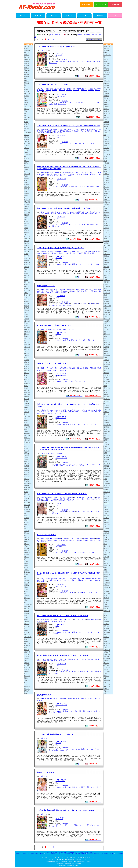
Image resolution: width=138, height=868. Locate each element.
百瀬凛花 (64, 293)
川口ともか (42, 412)
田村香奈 (26, 405)
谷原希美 (77, 290)
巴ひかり (106, 418)
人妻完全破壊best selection (46, 286)
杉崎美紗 (26, 371)
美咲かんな (107, 566)
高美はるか (84, 90)
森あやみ (106, 635)
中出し (94, 61)
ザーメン (71, 143)
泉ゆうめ (83, 131)
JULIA (68, 579)
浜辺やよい (27, 496)
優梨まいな (107, 659)
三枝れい (106, 295)
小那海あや (107, 176)
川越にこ (106, 219)
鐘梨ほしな (71, 130)
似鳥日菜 (106, 466)
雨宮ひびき (107, 98)
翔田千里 (106, 340)
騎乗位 (89, 61)
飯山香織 (43, 130)
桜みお (26, 284)
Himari (105, 505)
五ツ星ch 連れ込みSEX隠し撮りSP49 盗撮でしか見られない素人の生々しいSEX (65, 810)
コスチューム (97, 854)
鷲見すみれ (27, 384)
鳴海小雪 (26, 464)
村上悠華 (106, 617)
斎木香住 (26, 260)
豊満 (84, 711)
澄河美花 (106, 369)
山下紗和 (26, 654)
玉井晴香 (26, 403)
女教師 (56, 751)
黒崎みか (61, 253)
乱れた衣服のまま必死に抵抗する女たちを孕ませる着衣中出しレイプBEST (64, 208)
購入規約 (55, 852)
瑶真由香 (26, 507)
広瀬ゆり (106, 514)
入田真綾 (106, 144)
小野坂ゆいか (107, 178)
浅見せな (85, 410)
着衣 (99, 61)
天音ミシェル (28, 107)
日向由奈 (106, 503)
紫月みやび (27, 323)
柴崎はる (26, 336)
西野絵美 (106, 457)
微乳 (83, 102)
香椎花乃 (92, 212)
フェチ (65, 553)
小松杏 (105, 289)
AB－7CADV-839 (62, 95)
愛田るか (26, 48)
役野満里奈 (107, 643)
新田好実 (26, 475)
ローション (68, 854)
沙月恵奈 (106, 317)
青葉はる (26, 64)
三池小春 (106, 559)
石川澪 (105, 115)
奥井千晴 (26, 189)
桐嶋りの (69, 499)
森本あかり (27, 641)
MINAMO (106, 598)
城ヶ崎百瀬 (27, 345)
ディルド (47, 854)
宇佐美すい (27, 176)
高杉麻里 (91, 90)
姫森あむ (26, 516)
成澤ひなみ (63, 370)
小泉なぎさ (27, 239)
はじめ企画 (59, 55)
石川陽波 (26, 146)
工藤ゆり (106, 247)
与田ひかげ (27, 680)
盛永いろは (27, 438)
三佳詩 (26, 620)
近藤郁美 (50, 131)
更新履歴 (100, 15)
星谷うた (26, 529)
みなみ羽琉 (107, 594)
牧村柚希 (86, 174)
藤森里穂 (106, 522)
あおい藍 (26, 55)
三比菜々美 (27, 607)
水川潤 (105, 570)
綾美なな (26, 120)
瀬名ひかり (70, 131)
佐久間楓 (106, 299)
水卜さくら (107, 561)
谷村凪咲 (26, 401)
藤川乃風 (26, 522)
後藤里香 (63, 88)
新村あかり (107, 455)
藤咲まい (26, 527)
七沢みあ (106, 444)
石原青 (105, 120)
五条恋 (105, 278)
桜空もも (106, 308)
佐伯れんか (27, 265)
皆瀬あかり (107, 587)
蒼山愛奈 (26, 66)
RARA (25, 684)
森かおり (26, 639)
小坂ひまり (107, 273)
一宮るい (26, 157)
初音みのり (107, 483)
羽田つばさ (42, 540)
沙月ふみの (107, 319)
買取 (91, 852)
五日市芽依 (50, 173)
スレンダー (70, 102)
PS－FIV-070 (60, 817)
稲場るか (55, 90)
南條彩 (105, 453)
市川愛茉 (65, 329)
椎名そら (42, 499)
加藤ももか (70, 88)
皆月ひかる (107, 589)
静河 (105, 332)
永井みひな (57, 539)
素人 (57, 749)
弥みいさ (26, 105)
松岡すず (26, 559)
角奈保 (105, 371)
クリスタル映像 (60, 96)
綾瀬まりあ (27, 118)
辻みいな (26, 421)
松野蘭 (26, 563)
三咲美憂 (78, 212)
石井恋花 (26, 141)
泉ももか (26, 148)
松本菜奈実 (42, 174)
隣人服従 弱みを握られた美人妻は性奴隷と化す (54, 325)
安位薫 (105, 646)
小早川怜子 (55, 370)
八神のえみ (27, 646)
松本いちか (76, 499)
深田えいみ (76, 90)
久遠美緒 (26, 232)
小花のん (78, 173)
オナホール (19, 854)
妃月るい (69, 90)
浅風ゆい (26, 68)
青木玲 (42, 290)
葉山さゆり (107, 492)
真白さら (26, 557)
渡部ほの (26, 693)
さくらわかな (107, 310)
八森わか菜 (107, 652)
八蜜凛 (105, 479)
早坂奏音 (26, 498)
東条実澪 (26, 425)
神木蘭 (26, 208)
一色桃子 (106, 133)
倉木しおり (93, 88)
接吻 (96, 632)
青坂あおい (27, 59)
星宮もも (26, 537)
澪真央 (26, 576)
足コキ (51, 751)
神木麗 (105, 211)
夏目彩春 (106, 440)
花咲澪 (26, 492)
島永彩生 (50, 174)
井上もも (26, 165)
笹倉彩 (26, 293)
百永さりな (107, 630)
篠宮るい (26, 334)
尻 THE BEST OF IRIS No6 (46, 535)
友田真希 (106, 423)
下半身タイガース (61, 418)
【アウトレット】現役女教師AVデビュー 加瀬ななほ (56, 734)
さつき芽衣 (107, 321)
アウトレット (53, 63)
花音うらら (67, 580)
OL (64, 61)
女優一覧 (38, 15)
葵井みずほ (27, 53)
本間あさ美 (27, 546)
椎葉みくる (59, 453)
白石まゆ (26, 351)
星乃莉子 (106, 537)
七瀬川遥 (26, 455)
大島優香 (106, 152)
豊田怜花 (26, 429)
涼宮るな (26, 382)
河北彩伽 (106, 217)
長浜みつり (107, 431)
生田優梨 (26, 137)
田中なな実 (72, 329)
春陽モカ (106, 498)
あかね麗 (106, 70)
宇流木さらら (107, 146)
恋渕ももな (107, 269)
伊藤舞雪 (106, 139)
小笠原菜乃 (27, 187)
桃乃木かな (107, 633)
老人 (76, 711)
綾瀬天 (26, 115)
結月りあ (106, 665)
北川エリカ (81, 579)
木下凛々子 (107, 237)
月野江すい (64, 173)
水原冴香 (26, 585)
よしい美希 (107, 672)
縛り (65, 512)
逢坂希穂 (26, 185)
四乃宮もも (27, 332)
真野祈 (26, 568)
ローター (42, 854)
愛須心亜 (88, 579)
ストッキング (94, 787)
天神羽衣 (26, 96)
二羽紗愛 (106, 529)
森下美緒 (63, 131)
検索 (84, 15)
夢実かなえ (27, 676)
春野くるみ (27, 505)
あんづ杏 (26, 128)
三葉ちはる (107, 583)
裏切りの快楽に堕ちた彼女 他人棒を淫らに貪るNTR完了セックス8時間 (62, 616)
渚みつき (39, 92)
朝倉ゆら (26, 72)
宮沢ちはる (55, 88)
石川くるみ (27, 144)
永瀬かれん (27, 434)
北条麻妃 (106, 533)
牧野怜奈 (26, 550)
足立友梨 (106, 87)
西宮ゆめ (106, 459)
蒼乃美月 (26, 61)
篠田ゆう (51, 252)
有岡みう (106, 109)
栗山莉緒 (106, 256)
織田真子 (48, 290)
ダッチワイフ (26, 854)
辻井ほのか (76, 214)
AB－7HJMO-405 (62, 54)
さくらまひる (107, 306)
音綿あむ (26, 198)
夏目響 (105, 442)
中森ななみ (27, 440)
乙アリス (106, 174)
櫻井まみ (63, 498)
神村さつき (27, 211)
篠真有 (105, 336)
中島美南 (26, 431)
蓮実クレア (49, 499)
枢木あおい (77, 88)
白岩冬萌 (26, 353)
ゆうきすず (27, 667)
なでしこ (58, 137)
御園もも (26, 594)
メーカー (54, 15)
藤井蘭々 (106, 518)
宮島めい (106, 609)
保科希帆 (26, 531)
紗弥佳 (26, 315)
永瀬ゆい (97, 90)
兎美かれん (27, 174)
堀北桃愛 (26, 540)
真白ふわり (107, 546)
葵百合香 (64, 410)
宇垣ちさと (70, 501)
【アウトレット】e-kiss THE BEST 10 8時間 (52, 85)
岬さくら (106, 568)
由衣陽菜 (26, 663)
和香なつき (27, 687)
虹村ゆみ (106, 462)
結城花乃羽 (27, 665)
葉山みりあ (27, 503)
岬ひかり (26, 583)
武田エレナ (50, 293)
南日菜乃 (106, 596)
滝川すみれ (107, 375)
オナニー (88, 102)
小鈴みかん (107, 280)
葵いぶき (106, 57)
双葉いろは (107, 524)
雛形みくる (27, 509)
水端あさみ (107, 574)
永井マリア (77, 620)
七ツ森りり (107, 451)
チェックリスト (101, 4)
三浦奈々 (26, 570)
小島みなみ (107, 276)
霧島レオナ (88, 252)
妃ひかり (106, 224)
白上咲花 (106, 347)
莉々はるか (107, 685)
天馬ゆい (106, 408)
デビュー (67, 749)
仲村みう (106, 434)
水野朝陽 (91, 214)
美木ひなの (107, 563)
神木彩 (105, 208)
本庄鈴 (105, 542)
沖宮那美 (106, 159)
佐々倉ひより (28, 295)
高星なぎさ (27, 392)
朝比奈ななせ (82, 580)
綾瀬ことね (27, 113)
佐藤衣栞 (26, 304)
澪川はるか (27, 572)
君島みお (73, 252)
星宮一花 (106, 540)
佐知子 (42, 88)
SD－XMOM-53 (61, 373)
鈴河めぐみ (27, 375)
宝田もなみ (98, 214)
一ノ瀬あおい (28, 154)
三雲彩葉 (26, 581)
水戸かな (106, 585)
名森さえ (57, 410)
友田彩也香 (107, 421)
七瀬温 (26, 457)
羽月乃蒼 (106, 494)
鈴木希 (26, 377)
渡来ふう (106, 693)
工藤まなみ (93, 540)
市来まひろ (107, 126)
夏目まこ (26, 451)
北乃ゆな (57, 293)
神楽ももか (107, 191)
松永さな (79, 174)
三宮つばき (107, 325)
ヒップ (70, 553)
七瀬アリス (42, 582)
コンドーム (74, 854)
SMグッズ (61, 854)
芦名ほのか (107, 81)
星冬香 (26, 535)
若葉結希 (26, 691)
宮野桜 (26, 615)
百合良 (26, 678)
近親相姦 (66, 711)
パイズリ (62, 466)
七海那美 (26, 462)
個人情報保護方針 (72, 852)
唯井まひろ (107, 382)
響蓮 (25, 514)
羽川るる (26, 172)
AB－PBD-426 (61, 504)
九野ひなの (107, 250)
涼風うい (26, 373)
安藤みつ (26, 131)
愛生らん (26, 57)
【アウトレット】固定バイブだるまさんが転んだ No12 (56, 47)
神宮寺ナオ (58, 252)
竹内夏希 (56, 130)
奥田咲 (105, 161)
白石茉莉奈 (107, 345)
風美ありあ (27, 202)
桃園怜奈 (106, 626)
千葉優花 (26, 412)
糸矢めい (26, 159)
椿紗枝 (26, 423)
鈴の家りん (107, 362)
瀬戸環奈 (106, 373)
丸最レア (106, 557)
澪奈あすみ (27, 574)
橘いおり (26, 399)
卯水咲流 (43, 410)
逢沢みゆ (72, 173)
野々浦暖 (106, 472)
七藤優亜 (26, 459)
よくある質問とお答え (83, 852)
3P (87, 749)
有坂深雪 (56, 174)
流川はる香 (107, 687)
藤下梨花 (42, 133)
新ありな (106, 107)
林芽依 (26, 501)
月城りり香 (27, 416)
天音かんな (27, 102)
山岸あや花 (50, 212)
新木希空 (106, 105)
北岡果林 (106, 228)
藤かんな (106, 520)
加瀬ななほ (44, 50)
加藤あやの (94, 130)
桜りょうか (27, 291)
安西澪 (26, 126)
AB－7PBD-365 (61, 256)
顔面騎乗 (59, 713)
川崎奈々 (26, 219)
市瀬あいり (27, 152)
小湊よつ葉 (107, 291)
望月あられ (68, 214)
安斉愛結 (26, 124)
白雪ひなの (27, 362)
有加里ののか (107, 74)
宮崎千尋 (26, 609)
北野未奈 (106, 230)
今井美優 (26, 167)
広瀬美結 (106, 511)
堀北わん (56, 498)
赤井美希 (106, 66)
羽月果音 (26, 485)
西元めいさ (107, 464)
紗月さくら (27, 297)
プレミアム (59, 218)
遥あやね (44, 291)
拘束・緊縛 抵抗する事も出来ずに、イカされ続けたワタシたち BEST (62, 494)
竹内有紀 (72, 212)
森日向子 (65, 212)
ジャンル (69, 15)
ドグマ (57, 297)
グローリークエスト (61, 458)
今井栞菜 (106, 141)
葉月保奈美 (27, 488)
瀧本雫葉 (26, 397)
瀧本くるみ (27, 395)
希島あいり (107, 226)
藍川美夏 (96, 290)
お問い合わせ (87, 4)
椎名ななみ (27, 321)
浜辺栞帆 (106, 490)
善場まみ (26, 390)
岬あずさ (42, 90)
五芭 (105, 135)
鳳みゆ (105, 157)
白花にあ (26, 366)
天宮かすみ (27, 111)
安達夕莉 (106, 85)
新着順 (80, 35)
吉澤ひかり (86, 291)
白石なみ (26, 349)
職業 (57, 61)
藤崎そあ (26, 524)
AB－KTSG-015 (61, 416)
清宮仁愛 (106, 243)
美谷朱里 (43, 620)
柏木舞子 (48, 133)
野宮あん (26, 479)
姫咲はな (106, 507)
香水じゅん (107, 200)
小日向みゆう (107, 286)
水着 (98, 102)
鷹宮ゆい (86, 540)
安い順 (95, 35)
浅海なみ (26, 81)
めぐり (105, 620)
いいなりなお (28, 133)
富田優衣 (93, 253)
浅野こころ (107, 79)
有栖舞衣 (106, 111)
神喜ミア (26, 241)
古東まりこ (27, 247)
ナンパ (70, 825)
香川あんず (27, 200)
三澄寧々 (26, 589)
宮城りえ (106, 604)
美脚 (74, 787)
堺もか (26, 269)
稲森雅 (26, 163)
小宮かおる (27, 258)
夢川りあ (26, 674)
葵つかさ (106, 59)
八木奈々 (106, 641)
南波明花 (26, 466)
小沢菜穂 (26, 193)
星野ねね (26, 533)
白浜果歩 (26, 358)
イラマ (95, 304)
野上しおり (27, 477)
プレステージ (59, 819)
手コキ (56, 466)
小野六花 (106, 183)
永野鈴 (105, 429)
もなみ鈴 (106, 624)
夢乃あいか (107, 667)
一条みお (46, 92)
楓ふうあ (106, 189)
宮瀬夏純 (26, 611)
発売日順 (87, 35)
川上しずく (27, 213)
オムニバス (59, 102)
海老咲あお (107, 150)
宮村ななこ (50, 410)
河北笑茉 (26, 215)
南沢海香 (106, 591)
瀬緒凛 (26, 388)
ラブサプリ (90, 854)
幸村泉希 (26, 669)
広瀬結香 (91, 699)
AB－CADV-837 (61, 779)
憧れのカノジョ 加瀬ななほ (47, 772)
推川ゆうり (107, 170)
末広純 (105, 358)
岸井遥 (97, 620)
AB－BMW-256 (61, 585)
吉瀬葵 (26, 226)
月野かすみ (107, 399)
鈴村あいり (107, 364)
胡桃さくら (107, 258)
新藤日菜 (26, 369)
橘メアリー (107, 390)
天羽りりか (107, 89)
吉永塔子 (106, 676)
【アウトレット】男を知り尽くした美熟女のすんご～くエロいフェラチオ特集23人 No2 (68, 126)
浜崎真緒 (48, 88)
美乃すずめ (107, 602)
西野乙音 (26, 470)
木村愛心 (106, 239)
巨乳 (65, 102)
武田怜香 (106, 379)
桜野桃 (26, 280)
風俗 (61, 61)
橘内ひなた (107, 388)
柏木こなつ (107, 198)
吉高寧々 (106, 674)
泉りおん (106, 124)
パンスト (73, 61)
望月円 (26, 630)
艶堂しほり (63, 130)
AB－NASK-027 (61, 332)
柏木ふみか (27, 204)
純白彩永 (26, 555)
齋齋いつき (27, 263)
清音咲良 (42, 700)
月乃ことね (27, 418)
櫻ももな (26, 286)
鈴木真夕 (43, 699)
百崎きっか (27, 635)
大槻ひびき (107, 154)
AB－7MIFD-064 (62, 741)
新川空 (26, 122)
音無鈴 (26, 195)
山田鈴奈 (26, 659)
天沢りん (26, 98)
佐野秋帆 (26, 308)
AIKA (67, 253)
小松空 (26, 254)
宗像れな (26, 624)
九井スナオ (107, 271)
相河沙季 (106, 48)
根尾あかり (93, 173)
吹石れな (83, 290)
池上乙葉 (26, 139)
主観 (76, 143)
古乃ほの (106, 531)
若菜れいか (27, 689)
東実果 (26, 89)
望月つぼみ (107, 622)
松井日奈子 (107, 548)
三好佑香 (26, 622)
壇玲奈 (26, 408)
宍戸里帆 (106, 330)
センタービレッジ (61, 375)
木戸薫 (26, 228)
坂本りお (26, 271)
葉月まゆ (106, 481)
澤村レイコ (55, 290)
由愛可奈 (74, 579)
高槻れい (51, 369)
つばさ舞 (106, 405)
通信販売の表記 (62, 852)
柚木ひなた (27, 672)
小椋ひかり (27, 191)
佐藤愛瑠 (26, 306)
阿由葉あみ (46, 501)
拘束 (90, 304)
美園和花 (106, 576)
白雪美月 (26, 364)
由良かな (106, 669)
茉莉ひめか (27, 566)
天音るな (26, 109)
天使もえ (106, 92)
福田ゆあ (26, 520)
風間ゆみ (106, 195)
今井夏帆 (48, 90)
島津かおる (90, 131)
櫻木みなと (27, 278)
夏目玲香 (26, 453)
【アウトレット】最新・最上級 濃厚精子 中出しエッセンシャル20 (60, 248)
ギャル (61, 749)
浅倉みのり (27, 70)
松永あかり (27, 561)
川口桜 (26, 217)
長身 (88, 424)
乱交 (50, 188)
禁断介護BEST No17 (44, 695)
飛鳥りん (50, 540)
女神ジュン (27, 626)
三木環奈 (26, 319)
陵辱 (78, 304)
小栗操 (105, 165)
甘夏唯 (26, 100)
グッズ (115, 15)
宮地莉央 (26, 613)
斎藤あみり (107, 293)
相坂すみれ (27, 46)
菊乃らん (106, 221)
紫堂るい (26, 325)
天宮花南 (106, 96)
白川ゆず (60, 580)
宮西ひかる (107, 611)
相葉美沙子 (27, 51)
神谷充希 (86, 539)
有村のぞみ (62, 501)
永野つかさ (94, 291)
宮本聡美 (26, 617)
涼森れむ (106, 366)
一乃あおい (107, 128)
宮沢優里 (59, 329)
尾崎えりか (107, 167)
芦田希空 (26, 83)
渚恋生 (26, 444)
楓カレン (106, 187)
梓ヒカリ (106, 83)
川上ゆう (77, 131)
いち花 (26, 150)
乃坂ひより (107, 470)
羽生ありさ (50, 367)
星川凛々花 (52, 453)
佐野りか (26, 312)
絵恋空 (26, 183)
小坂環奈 (26, 243)
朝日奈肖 (26, 76)
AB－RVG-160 (61, 703)
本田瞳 (105, 544)
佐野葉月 (26, 310)
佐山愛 (48, 579)
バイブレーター (34, 854)
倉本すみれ (107, 254)
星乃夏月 (106, 535)
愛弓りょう (107, 100)
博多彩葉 (26, 481)
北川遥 (26, 221)
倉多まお (43, 539)
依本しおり (107, 680)
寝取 (68, 304)
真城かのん (27, 553)
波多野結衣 (66, 252)
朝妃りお (26, 79)
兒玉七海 (106, 282)
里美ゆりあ (62, 579)
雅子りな (106, 193)
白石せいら (27, 347)
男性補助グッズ (82, 854)
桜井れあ (26, 276)
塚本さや (26, 414)
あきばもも (107, 76)
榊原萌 (105, 297)
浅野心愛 (26, 74)
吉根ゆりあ (54, 621)
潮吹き (79, 61)
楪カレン (43, 212)
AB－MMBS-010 (62, 545)
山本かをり (27, 661)
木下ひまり (58, 212)
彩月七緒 (26, 299)
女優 (65, 264)
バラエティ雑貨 (119, 854)
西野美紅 (26, 472)
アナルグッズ (54, 854)
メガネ (51, 104)
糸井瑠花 (106, 137)
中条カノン (79, 412)
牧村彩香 (51, 291)
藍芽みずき (107, 46)
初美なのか (27, 490)
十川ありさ (27, 427)
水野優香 (106, 572)
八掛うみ (106, 648)
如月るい (86, 367)
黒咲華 (105, 265)
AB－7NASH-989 (62, 136)
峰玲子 (26, 602)
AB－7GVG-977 (61, 456)
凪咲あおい (27, 442)
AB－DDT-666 (61, 296)
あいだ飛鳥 (55, 176)
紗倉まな (106, 304)
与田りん (26, 682)
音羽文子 (79, 367)
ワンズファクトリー (61, 586)
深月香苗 (26, 596)
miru (105, 613)
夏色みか (26, 446)
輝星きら (26, 230)
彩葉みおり (77, 410)
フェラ (65, 143)
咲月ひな (26, 302)
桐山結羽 (51, 413)
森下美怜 (72, 539)
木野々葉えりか (28, 250)
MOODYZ (58, 743)
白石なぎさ (107, 343)
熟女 (84, 143)
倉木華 (105, 252)
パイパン (78, 102)
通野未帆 (56, 131)
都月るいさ (85, 173)
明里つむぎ (107, 72)
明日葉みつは (107, 55)
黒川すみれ (42, 131)
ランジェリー (105, 854)
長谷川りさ (93, 174)
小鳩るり (26, 252)
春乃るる (106, 496)
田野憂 (105, 392)
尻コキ (82, 466)
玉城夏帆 (106, 395)
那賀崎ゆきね (107, 425)
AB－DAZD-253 (61, 179)
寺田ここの (58, 413)
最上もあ (26, 628)
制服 (56, 104)
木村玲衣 (106, 241)
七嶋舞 (105, 446)
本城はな (26, 542)
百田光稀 (106, 628)
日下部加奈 (107, 245)
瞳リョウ (42, 370)
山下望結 (26, 656)
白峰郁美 (26, 360)
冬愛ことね (107, 410)
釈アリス (26, 340)
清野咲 (26, 386)
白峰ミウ (106, 353)
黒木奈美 (106, 263)
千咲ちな (26, 410)
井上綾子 (50, 130)
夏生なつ (26, 449)
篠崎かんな (46, 253)
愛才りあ (106, 53)
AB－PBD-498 (61, 217)
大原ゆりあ (76, 699)
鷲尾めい (106, 691)
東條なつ (43, 173)
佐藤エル (70, 620)
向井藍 (41, 214)
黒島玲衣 (106, 267)
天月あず (106, 94)
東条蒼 (49, 176)
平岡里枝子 (107, 509)
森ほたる (57, 367)
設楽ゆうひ (107, 334)
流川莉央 (106, 689)
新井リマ (106, 102)
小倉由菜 (106, 163)
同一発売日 (65, 60)
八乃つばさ (42, 176)
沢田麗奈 (48, 370)
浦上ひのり (27, 180)
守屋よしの (27, 643)
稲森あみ (26, 161)
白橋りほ (106, 351)
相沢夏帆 (47, 214)
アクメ (84, 61)
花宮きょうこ (107, 485)
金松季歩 (106, 204)
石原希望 (106, 122)
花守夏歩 (106, 488)
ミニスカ (73, 424)
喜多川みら (27, 224)
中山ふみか (107, 436)
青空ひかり (107, 64)
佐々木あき (92, 498)
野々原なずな (72, 174)
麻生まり (60, 133)
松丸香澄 (106, 550)
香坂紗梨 (80, 253)
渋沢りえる (27, 338)
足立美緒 (26, 92)
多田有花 (106, 384)
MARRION (59, 546)
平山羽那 (26, 518)
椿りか (105, 403)
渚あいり (106, 438)
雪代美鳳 (106, 661)
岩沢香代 (79, 291)
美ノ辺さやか (28, 604)
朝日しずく (62, 621)
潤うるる (26, 343)
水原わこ (26, 587)
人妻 (80, 143)
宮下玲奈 (106, 607)
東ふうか (26, 87)
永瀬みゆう (27, 436)
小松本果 (26, 256)
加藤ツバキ (86, 130)
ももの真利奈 (28, 637)
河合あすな (107, 213)
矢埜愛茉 (26, 650)
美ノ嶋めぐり (107, 600)
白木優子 (106, 349)
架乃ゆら (106, 206)
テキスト (58, 35)
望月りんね (27, 598)
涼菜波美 (26, 379)
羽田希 (70, 699)
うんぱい (106, 148)
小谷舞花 (26, 245)
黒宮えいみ (64, 291)
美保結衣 (79, 540)
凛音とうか (63, 699)
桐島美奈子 (70, 290)
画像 (52, 35)
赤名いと (106, 68)
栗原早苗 (26, 234)
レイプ (65, 225)
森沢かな (106, 637)
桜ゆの (26, 289)
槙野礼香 (26, 548)
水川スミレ (44, 329)
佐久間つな (27, 273)
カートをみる (115, 4)
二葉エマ (106, 527)
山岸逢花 (43, 498)
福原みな (106, 516)
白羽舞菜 (26, 356)
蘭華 (105, 682)
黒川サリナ (85, 88)
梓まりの (26, 85)
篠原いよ (26, 330)
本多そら (26, 544)
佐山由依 (26, 317)
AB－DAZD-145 (61, 624)
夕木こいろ (107, 656)
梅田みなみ (27, 178)
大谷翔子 (72, 412)
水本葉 (26, 591)
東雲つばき (27, 327)
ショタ (98, 464)
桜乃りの (106, 302)
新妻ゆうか (27, 468)
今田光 (26, 170)
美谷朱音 (57, 173)
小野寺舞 (106, 180)
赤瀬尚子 (70, 176)
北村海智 (106, 232)
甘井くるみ (27, 94)
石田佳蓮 (106, 118)
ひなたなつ (107, 501)
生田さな (26, 135)
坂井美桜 (26, 267)
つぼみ (42, 579)
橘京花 (105, 386)
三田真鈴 (106, 581)
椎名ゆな (106, 327)
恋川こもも (27, 237)
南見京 (26, 600)
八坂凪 (26, 648)
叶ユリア (74, 580)
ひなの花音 (27, 511)
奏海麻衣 (26, 206)
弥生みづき (94, 412)
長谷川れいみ (28, 483)
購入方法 (49, 852)
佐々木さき (107, 315)
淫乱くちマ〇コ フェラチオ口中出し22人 (51, 363)
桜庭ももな (27, 282)
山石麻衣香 (27, 652)
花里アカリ (27, 494)
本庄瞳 (54, 133)
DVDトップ (23, 15)
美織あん (26, 578)
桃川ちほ (26, 633)
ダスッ (57, 180)
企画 (68, 61)
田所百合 (43, 293)
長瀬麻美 (106, 427)
